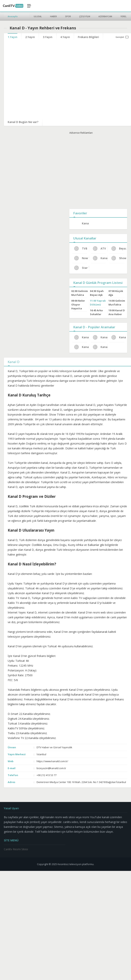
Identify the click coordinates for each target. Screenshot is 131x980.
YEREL (123, 16)
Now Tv (82, 258)
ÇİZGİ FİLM (85, 16)
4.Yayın (65, 37)
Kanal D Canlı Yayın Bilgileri (100, 347)
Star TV (82, 268)
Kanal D (85, 223)
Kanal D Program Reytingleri (119, 337)
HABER (53, 16)
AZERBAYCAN (105, 16)
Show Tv (119, 258)
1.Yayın (13, 37)
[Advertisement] (95, 171)
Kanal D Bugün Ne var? (23, 122)
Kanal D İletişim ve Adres (100, 337)
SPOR (68, 16)
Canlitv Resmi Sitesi (16, 849)
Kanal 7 (100, 258)
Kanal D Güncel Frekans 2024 (82, 347)
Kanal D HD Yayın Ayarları (82, 337)
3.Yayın (48, 37)
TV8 (81, 249)
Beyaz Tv (119, 249)
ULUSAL (38, 16)
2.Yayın (30, 37)
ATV (99, 249)
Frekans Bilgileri (88, 37)
